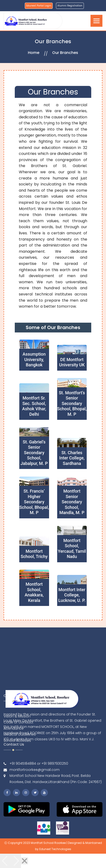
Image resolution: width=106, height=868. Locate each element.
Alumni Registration (70, 6)
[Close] (25, 861)
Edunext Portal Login (39, 6)
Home (34, 53)
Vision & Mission (17, 733)
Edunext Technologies (55, 849)
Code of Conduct (18, 739)
